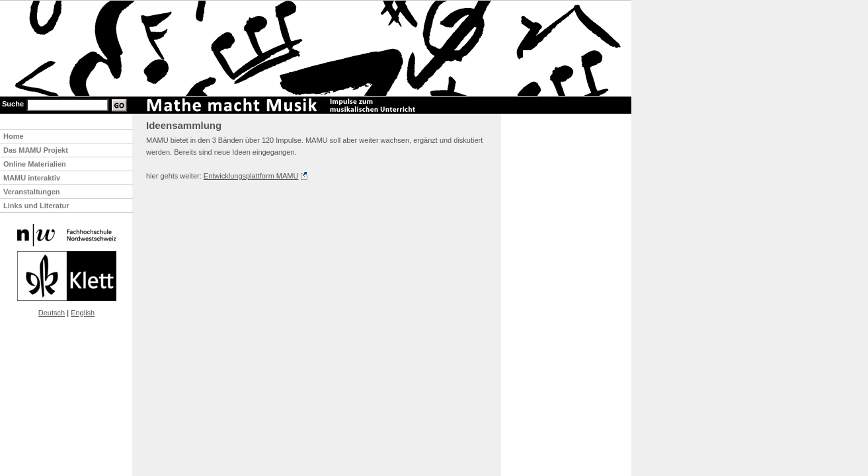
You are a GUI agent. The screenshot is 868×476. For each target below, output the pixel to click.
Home (14, 136)
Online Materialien (35, 164)
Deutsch (52, 313)
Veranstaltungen (32, 192)
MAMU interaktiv (32, 178)
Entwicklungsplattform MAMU (251, 176)
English (83, 313)
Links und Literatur (36, 206)
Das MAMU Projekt (36, 150)
